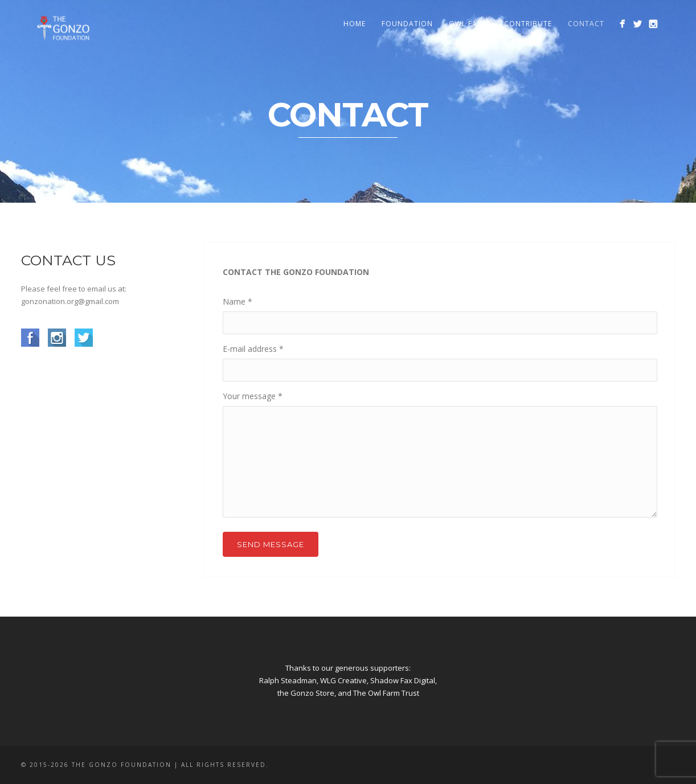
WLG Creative (343, 680)
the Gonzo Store (306, 693)
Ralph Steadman (288, 680)
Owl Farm (468, 24)
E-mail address (253, 349)
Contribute (528, 24)
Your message (253, 396)
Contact (586, 24)
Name (238, 301)
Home (355, 24)
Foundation (407, 24)
